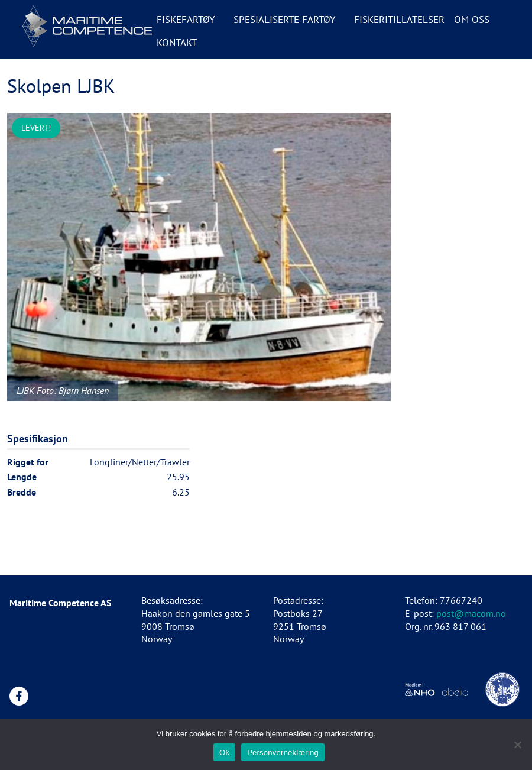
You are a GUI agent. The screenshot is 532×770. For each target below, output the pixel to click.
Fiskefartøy (186, 20)
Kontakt (177, 43)
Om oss (472, 20)
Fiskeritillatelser (399, 20)
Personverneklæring (283, 753)
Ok (224, 753)
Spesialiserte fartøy (284, 20)
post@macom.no (471, 613)
